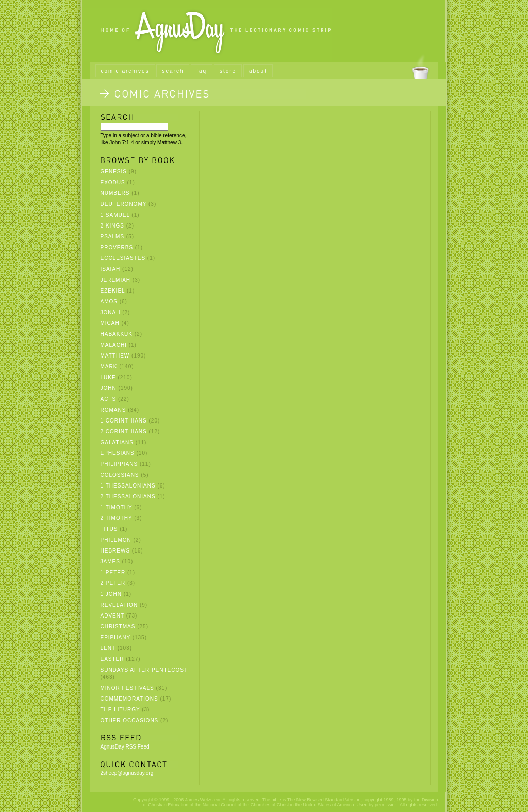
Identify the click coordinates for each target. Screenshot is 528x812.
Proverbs (117, 247)
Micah (110, 323)
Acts (109, 399)
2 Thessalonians (128, 497)
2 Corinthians (124, 432)
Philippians (119, 464)
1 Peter (113, 572)
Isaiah (111, 269)
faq (202, 71)
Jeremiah (116, 280)
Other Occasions (130, 720)
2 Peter (113, 583)
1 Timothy (117, 507)
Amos (109, 302)
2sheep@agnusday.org (127, 773)
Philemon (116, 540)
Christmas (118, 627)
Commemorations (129, 699)
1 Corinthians (124, 421)
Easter (112, 659)
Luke (108, 377)
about (258, 71)
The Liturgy (120, 710)
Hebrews (115, 551)
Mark (109, 367)
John (109, 388)
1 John (111, 594)
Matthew (115, 356)
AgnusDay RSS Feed (125, 747)
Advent (112, 616)
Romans (113, 410)
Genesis (114, 172)
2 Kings (112, 226)
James (110, 562)
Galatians (117, 442)
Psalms (113, 237)
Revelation (119, 605)
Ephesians (118, 453)
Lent (108, 648)
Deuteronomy (124, 204)
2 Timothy (117, 518)
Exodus (113, 182)
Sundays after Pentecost (144, 670)
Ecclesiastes (123, 258)
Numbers (115, 193)
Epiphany (115, 637)
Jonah (111, 312)
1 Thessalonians (128, 486)
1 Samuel (115, 215)
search (173, 71)
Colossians (120, 475)
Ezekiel (113, 291)
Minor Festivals (127, 688)
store (228, 71)
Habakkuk (117, 334)
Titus (109, 529)
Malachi (114, 345)
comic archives (125, 71)
